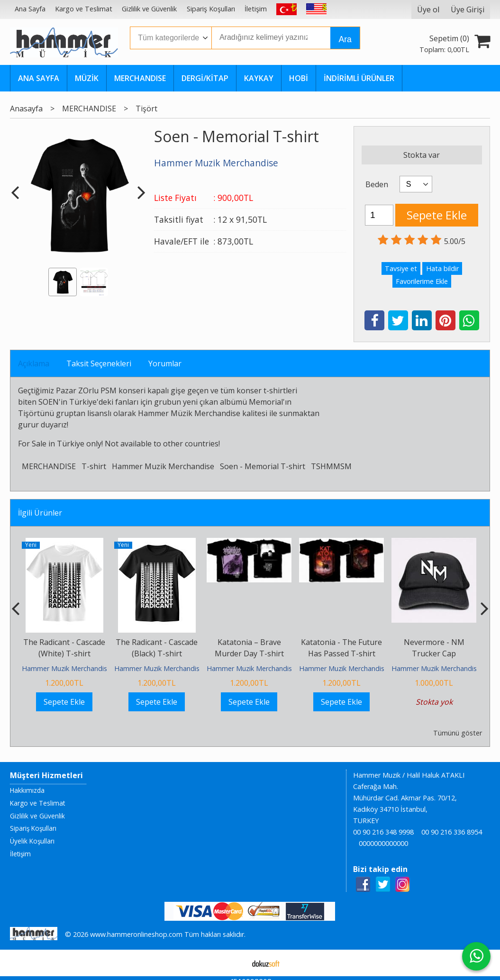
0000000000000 (383, 843)
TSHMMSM (331, 466)
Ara (345, 39)
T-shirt (94, 466)
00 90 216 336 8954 (452, 832)
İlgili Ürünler (40, 513)
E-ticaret (235, 963)
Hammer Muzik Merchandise (163, 466)
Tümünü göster (458, 733)
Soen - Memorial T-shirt (263, 466)
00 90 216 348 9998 (383, 832)
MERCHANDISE (49, 466)
